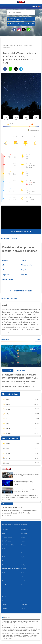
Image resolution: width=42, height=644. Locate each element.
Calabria (23, 561)
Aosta (23, 573)
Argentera (25, 270)
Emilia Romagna (7, 541)
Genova (5, 577)
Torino (4, 573)
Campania (5, 553)
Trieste (4, 585)
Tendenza (8, 370)
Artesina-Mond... (8, 279)
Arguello (24, 275)
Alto (4, 270)
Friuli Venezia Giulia (8, 545)
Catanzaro (24, 605)
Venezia (23, 581)
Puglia (23, 557)
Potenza (5, 605)
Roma (23, 593)
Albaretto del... (26, 265)
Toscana (23, 545)
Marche (23, 541)
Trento (4, 581)
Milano (23, 577)
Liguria (4, 533)
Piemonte (5, 529)
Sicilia (4, 565)
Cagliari (23, 609)
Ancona (5, 589)
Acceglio (5, 260)
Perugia (5, 593)
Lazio (22, 549)
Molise (4, 557)
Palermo (5, 609)
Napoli (4, 597)
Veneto (23, 537)
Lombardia (24, 533)
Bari (22, 601)
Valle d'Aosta (25, 529)
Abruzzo (23, 553)
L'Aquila (23, 597)
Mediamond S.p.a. (17, 633)
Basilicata (5, 561)
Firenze (23, 589)
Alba (4, 265)
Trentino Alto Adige (8, 537)
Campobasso (6, 601)
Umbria (4, 549)
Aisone (23, 260)
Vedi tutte (38, 340)
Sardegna (24, 565)
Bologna (23, 585)
